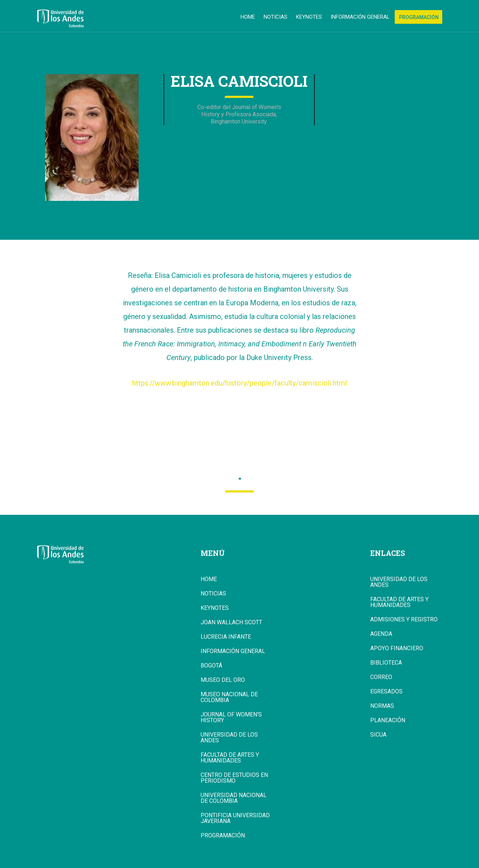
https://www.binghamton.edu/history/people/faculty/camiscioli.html (239, 383)
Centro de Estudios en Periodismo (234, 778)
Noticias (276, 17)
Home (248, 17)
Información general (360, 17)
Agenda (381, 634)
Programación (419, 17)
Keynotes (309, 17)
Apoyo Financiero (397, 648)
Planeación (388, 720)
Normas (382, 706)
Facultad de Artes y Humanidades (230, 758)
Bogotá (211, 666)
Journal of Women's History (231, 718)
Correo (381, 677)
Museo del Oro (223, 680)
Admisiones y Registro (404, 620)
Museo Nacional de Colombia (229, 697)
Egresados (386, 692)
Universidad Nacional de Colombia (234, 798)
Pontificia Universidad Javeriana (235, 818)
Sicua (378, 735)
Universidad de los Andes (229, 738)
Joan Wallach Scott (231, 622)
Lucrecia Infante (226, 637)
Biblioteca (386, 663)
